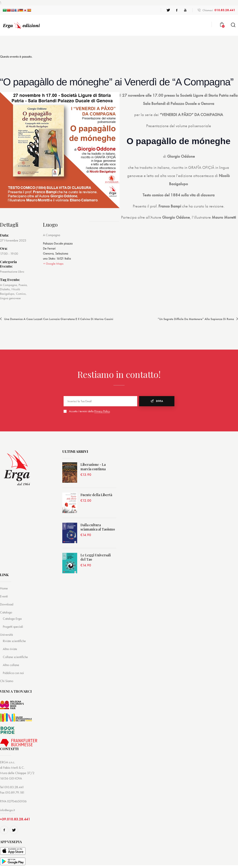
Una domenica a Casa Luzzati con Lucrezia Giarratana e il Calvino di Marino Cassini (62, 318)
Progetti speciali (14, 626)
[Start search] (233, 25)
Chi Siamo (7, 680)
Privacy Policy (102, 411)
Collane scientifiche (16, 656)
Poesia (23, 285)
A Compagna (9, 285)
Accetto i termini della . (90, 411)
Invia (160, 401)
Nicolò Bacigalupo (10, 291)
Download (7, 604)
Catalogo (7, 612)
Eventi (4, 596)
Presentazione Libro (12, 271)
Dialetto (5, 289)
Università (7, 634)
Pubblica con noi (14, 672)
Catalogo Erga (13, 618)
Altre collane (11, 664)
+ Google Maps (53, 263)
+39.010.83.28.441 (15, 819)
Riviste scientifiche (15, 640)
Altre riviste (10, 648)
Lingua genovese (11, 298)
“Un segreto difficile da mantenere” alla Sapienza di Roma (193, 318)
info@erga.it (8, 810)
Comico (21, 293)
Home (4, 588)
